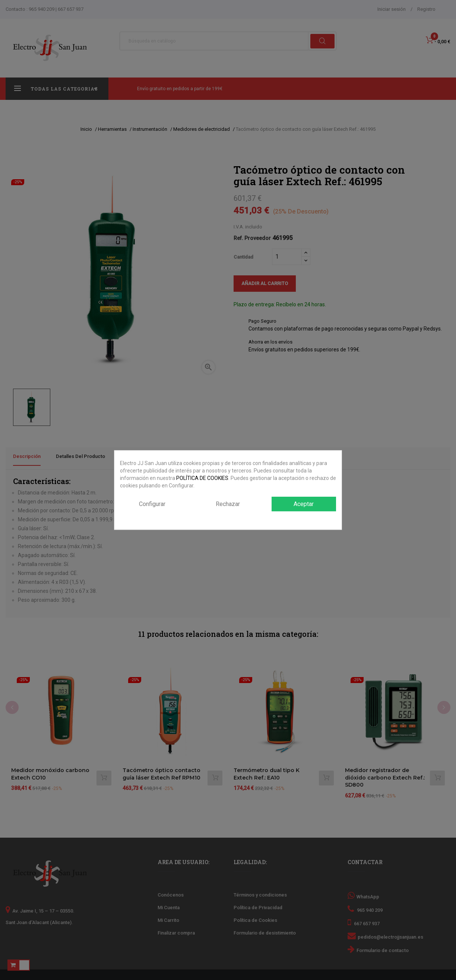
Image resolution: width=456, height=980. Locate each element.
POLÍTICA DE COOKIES (202, 478)
